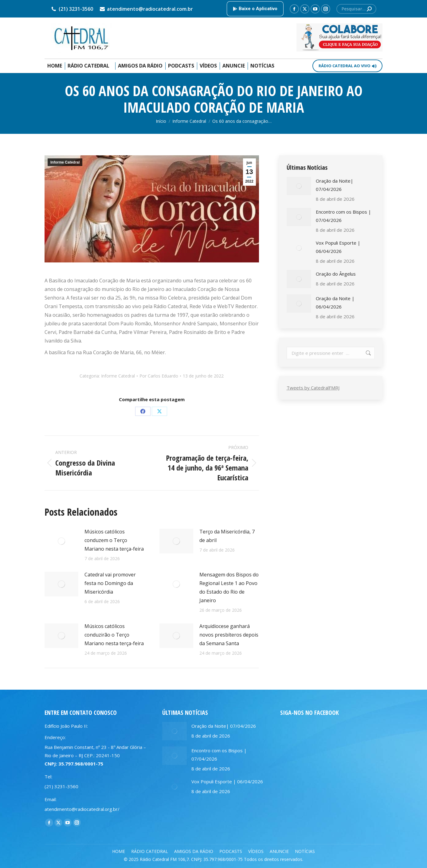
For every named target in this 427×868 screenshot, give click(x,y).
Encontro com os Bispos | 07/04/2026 (343, 216)
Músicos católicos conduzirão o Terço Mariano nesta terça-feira (114, 635)
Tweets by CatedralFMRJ (313, 388)
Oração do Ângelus (336, 274)
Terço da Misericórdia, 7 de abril (227, 536)
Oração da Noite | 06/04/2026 (335, 302)
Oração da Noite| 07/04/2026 (335, 185)
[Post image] (61, 541)
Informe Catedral (65, 162)
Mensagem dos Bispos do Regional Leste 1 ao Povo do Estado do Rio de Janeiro (229, 587)
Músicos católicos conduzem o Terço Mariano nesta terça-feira (114, 540)
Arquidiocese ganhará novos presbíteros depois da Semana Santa (229, 635)
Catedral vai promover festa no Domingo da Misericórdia (110, 583)
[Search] (356, 9)
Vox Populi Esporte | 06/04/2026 (338, 247)
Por (159, 376)
